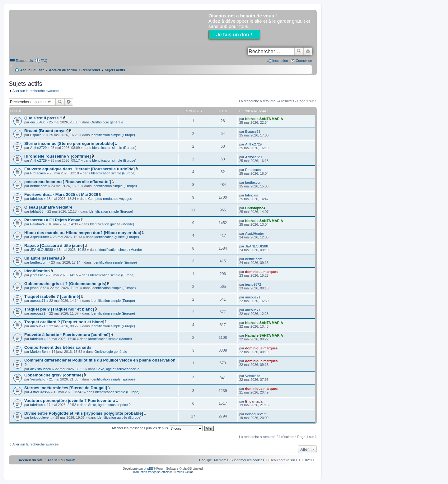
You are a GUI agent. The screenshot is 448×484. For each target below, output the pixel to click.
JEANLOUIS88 (42, 250)
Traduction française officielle (153, 472)
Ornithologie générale (107, 122)
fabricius (37, 199)
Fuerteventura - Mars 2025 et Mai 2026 (61, 194)
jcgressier (37, 275)
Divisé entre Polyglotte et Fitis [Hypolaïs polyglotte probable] (84, 413)
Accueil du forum (63, 70)
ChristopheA (255, 208)
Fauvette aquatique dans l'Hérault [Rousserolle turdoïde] (79, 169)
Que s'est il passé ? (43, 118)
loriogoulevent (41, 417)
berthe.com (39, 186)
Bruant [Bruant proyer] (46, 131)
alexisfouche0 (41, 369)
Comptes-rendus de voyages (110, 199)
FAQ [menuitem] (44, 61)
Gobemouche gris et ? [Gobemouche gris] (65, 284)
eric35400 (38, 122)
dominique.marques (261, 272)
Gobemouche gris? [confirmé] (54, 375)
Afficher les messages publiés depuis (157, 428)
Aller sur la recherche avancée (36, 91)
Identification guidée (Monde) (112, 224)
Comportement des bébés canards (58, 347)
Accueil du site (32, 70)
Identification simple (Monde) (120, 250)
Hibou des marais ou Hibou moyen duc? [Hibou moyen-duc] (83, 233)
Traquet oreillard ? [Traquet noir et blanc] (64, 322)
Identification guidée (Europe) (117, 237)
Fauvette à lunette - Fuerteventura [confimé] (67, 335)
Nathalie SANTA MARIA (264, 119)
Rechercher (299, 51)
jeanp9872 (38, 288)
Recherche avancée (308, 51)
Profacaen (38, 173)
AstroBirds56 (40, 392)
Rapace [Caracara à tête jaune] (54, 245)
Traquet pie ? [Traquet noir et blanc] (59, 309)
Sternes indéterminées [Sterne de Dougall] (66, 388)
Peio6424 (37, 224)
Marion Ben (39, 352)
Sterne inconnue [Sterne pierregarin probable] (69, 143)
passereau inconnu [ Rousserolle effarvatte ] (68, 182)
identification (37, 271)
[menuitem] (247, 460)
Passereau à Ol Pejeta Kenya (52, 220)
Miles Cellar (185, 472)
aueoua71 (38, 301)
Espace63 (38, 135)
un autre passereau (43, 258)
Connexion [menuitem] (304, 61)
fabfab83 (37, 211)
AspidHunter (40, 237)
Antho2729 (38, 148)
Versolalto (38, 379)
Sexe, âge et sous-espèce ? (118, 369)
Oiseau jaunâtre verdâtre (48, 207)
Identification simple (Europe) (113, 135)
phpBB (148, 469)
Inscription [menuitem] (280, 61)
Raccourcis (24, 61)
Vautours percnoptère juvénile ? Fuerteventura (70, 401)
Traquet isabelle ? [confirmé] (52, 296)
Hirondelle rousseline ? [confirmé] (58, 156)
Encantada (254, 401)
